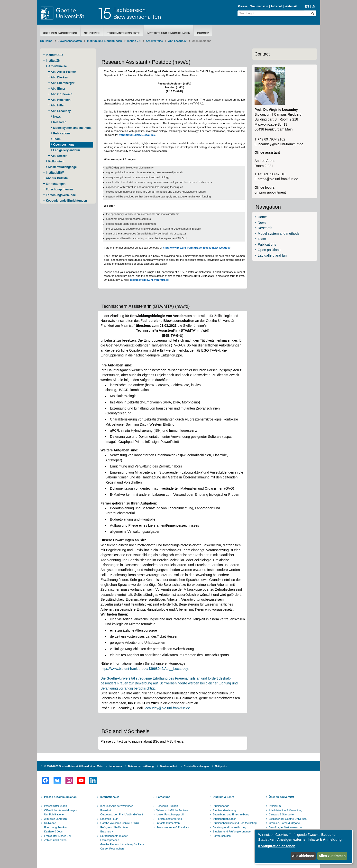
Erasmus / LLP (109, 819)
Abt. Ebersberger (63, 83)
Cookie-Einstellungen (196, 766)
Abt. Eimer (58, 89)
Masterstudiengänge (63, 167)
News (57, 117)
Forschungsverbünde (61, 195)
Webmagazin (259, 6)
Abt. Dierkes (59, 77)
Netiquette (221, 766)
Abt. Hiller (58, 105)
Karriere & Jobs (54, 831)
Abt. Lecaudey (177, 41)
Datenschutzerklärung (141, 766)
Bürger (203, 33)
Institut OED (54, 55)
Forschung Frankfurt (56, 827)
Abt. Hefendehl (61, 100)
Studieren (92, 33)
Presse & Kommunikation (60, 797)
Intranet (276, 6)
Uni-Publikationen (55, 814)
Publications (62, 133)
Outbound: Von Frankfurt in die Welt (122, 814)
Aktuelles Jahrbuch (56, 819)
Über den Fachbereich (60, 33)
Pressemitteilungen (56, 806)
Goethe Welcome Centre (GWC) (119, 823)
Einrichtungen (56, 184)
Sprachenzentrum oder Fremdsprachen (114, 838)
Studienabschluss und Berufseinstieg (235, 823)
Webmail (291, 6)
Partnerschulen (222, 836)
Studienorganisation (224, 819)
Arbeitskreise (154, 41)
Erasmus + (107, 831)
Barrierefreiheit (169, 766)
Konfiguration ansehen (277, 846)
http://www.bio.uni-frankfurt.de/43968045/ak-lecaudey (197, 248)
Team (57, 139)
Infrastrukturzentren (168, 823)
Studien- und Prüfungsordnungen (232, 831)
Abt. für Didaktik (57, 178)
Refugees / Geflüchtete (114, 827)
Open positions (64, 145)
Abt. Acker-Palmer (64, 72)
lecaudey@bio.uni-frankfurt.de (149, 280)
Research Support (167, 806)
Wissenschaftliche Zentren (172, 810)
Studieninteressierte (123, 33)
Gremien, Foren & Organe (284, 823)
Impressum (115, 766)
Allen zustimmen (332, 856)
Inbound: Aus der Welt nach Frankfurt (117, 808)
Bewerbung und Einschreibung (231, 814)
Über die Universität (282, 797)
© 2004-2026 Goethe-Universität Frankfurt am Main (73, 766)
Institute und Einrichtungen (168, 33)
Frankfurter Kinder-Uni (58, 836)
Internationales (110, 797)
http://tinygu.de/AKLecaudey (137, 135)
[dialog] (303, 846)
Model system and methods (72, 128)
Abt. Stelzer (59, 156)
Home (262, 217)
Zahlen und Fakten (55, 840)
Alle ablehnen (303, 856)
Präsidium (275, 806)
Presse (243, 6)
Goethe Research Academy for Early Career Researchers (122, 847)
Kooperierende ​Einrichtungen (67, 201)
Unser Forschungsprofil (170, 814)
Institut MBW (55, 173)
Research (60, 122)
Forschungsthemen (59, 189)
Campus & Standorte (281, 814)
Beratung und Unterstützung (229, 827)
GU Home (46, 41)
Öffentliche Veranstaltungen (61, 810)
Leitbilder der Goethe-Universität (288, 819)
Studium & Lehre (223, 797)
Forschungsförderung (169, 819)
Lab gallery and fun (67, 150)
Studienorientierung (224, 810)
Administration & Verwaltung (286, 810)
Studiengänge (221, 806)
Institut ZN (134, 41)
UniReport (50, 823)
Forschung (163, 797)
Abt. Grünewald (62, 94)
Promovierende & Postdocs (173, 827)
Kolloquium (56, 161)
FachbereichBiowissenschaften (137, 13)
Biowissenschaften (70, 41)
